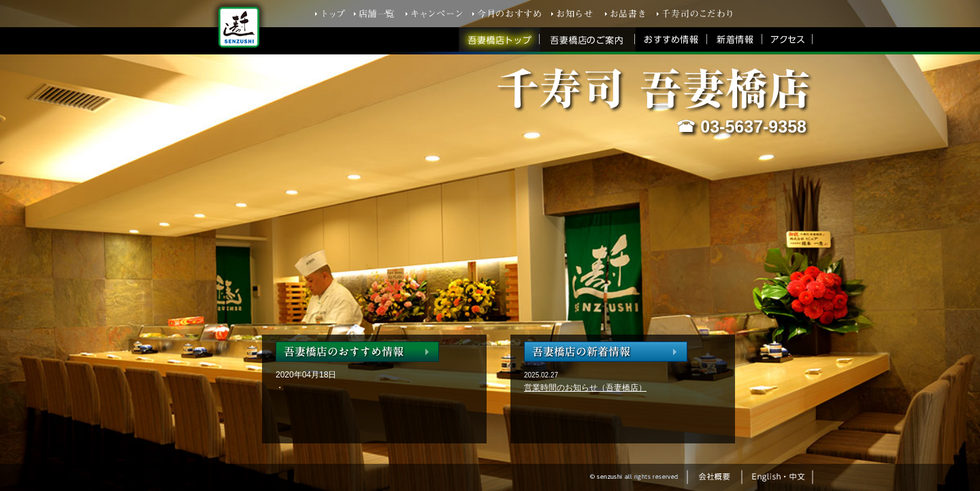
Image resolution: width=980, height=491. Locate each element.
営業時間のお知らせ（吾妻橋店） (585, 388)
